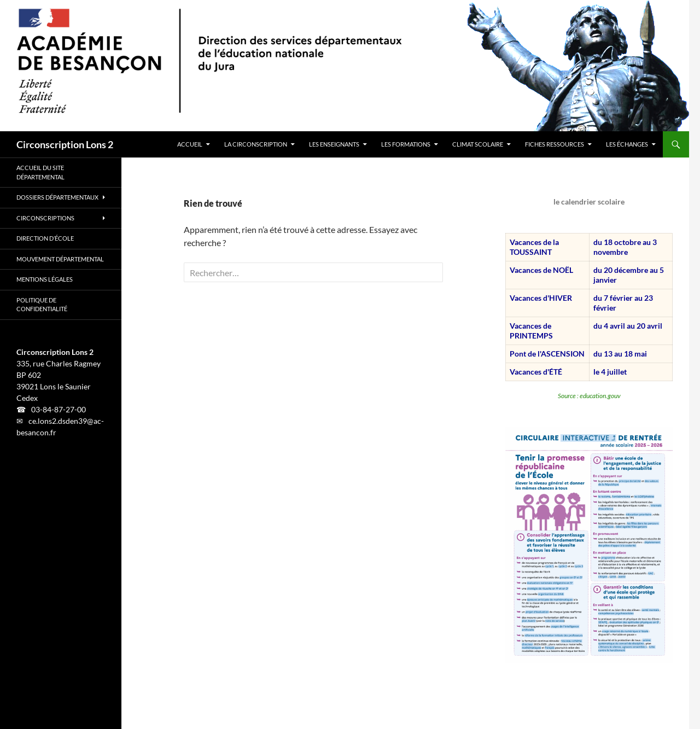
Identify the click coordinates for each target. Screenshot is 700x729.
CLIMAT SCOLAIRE (478, 144)
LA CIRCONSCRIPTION (256, 144)
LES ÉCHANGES (627, 144)
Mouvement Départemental (60, 259)
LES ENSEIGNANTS (334, 144)
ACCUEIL (190, 144)
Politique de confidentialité (42, 305)
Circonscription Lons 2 (65, 144)
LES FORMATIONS (406, 144)
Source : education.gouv (589, 396)
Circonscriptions (45, 218)
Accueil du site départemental (40, 172)
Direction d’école (45, 238)
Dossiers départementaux (57, 197)
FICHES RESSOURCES (555, 144)
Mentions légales (45, 279)
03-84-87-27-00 (59, 409)
